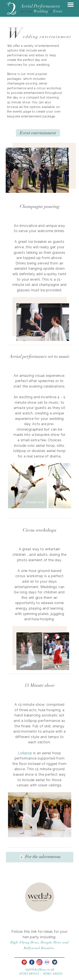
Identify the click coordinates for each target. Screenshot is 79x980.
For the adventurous (43, 857)
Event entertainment (38, 133)
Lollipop (25, 753)
